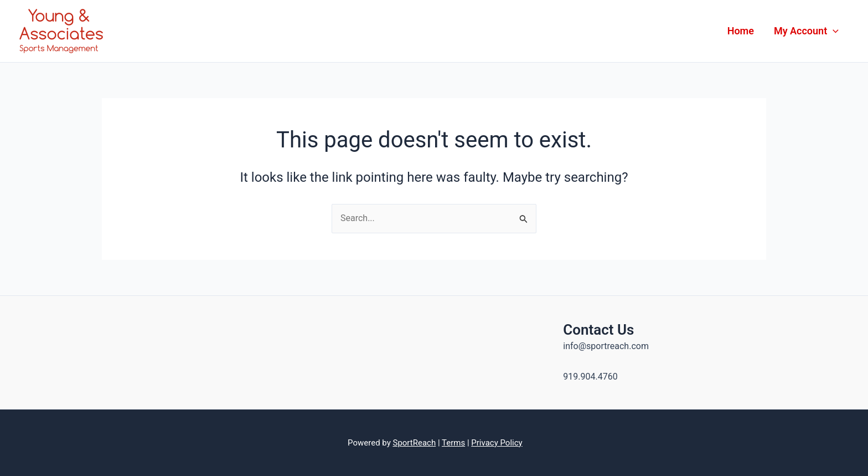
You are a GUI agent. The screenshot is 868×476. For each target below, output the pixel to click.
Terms (453, 443)
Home (741, 31)
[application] (833, 31)
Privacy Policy (497, 443)
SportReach (414, 443)
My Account (806, 31)
